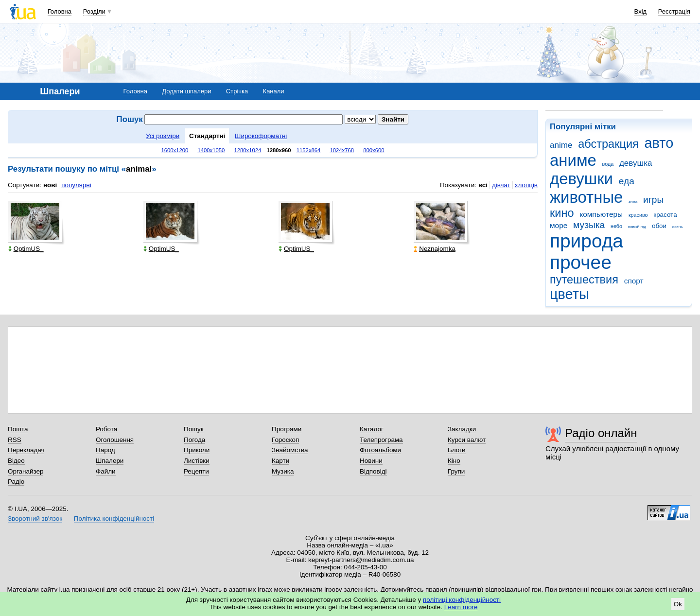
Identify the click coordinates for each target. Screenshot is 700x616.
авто (659, 143)
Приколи (197, 450)
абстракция (608, 144)
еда (627, 181)
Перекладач (26, 450)
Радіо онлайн (601, 433)
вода (608, 164)
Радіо (16, 482)
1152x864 (309, 150)
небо (616, 226)
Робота (106, 429)
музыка (589, 225)
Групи (456, 471)
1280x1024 (247, 150)
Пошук (194, 429)
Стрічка (237, 91)
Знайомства (290, 450)
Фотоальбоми (380, 450)
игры (653, 200)
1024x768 (342, 150)
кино (562, 213)
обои (659, 226)
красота (665, 215)
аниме (573, 160)
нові (50, 185)
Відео (16, 461)
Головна (60, 11)
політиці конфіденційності (462, 600)
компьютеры (601, 214)
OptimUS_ (26, 249)
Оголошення (115, 440)
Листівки (197, 461)
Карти (280, 461)
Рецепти (196, 471)
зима (633, 202)
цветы (569, 294)
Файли (106, 471)
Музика (283, 471)
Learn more (461, 607)
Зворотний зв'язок (35, 519)
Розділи (94, 11)
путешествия (584, 280)
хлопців (526, 185)
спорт (634, 281)
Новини (371, 461)
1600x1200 (175, 150)
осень (678, 227)
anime (561, 145)
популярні (76, 185)
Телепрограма (381, 440)
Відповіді (373, 471)
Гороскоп (285, 440)
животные (586, 197)
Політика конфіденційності (114, 519)
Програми (287, 429)
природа (586, 241)
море (559, 225)
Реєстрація (674, 11)
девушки (581, 179)
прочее (581, 262)
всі (483, 185)
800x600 (374, 150)
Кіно (454, 461)
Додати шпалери (186, 91)
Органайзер (26, 471)
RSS (15, 440)
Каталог (372, 429)
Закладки (462, 429)
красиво (638, 215)
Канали (274, 91)
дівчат (501, 185)
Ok (678, 604)
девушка (636, 163)
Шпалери (110, 461)
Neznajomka (435, 249)
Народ (105, 450)
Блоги (457, 450)
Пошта (18, 429)
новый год (637, 227)
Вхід (641, 11)
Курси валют (467, 440)
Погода (194, 440)
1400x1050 (211, 150)
